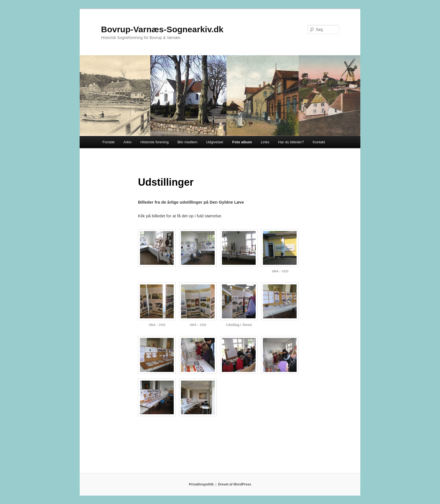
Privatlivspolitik (201, 484)
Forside (108, 142)
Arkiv (128, 142)
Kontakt (319, 142)
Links (265, 142)
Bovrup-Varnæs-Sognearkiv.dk (162, 29)
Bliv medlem (187, 142)
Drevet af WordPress (235, 484)
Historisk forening (154, 142)
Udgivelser (215, 142)
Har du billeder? (291, 142)
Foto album (242, 142)
